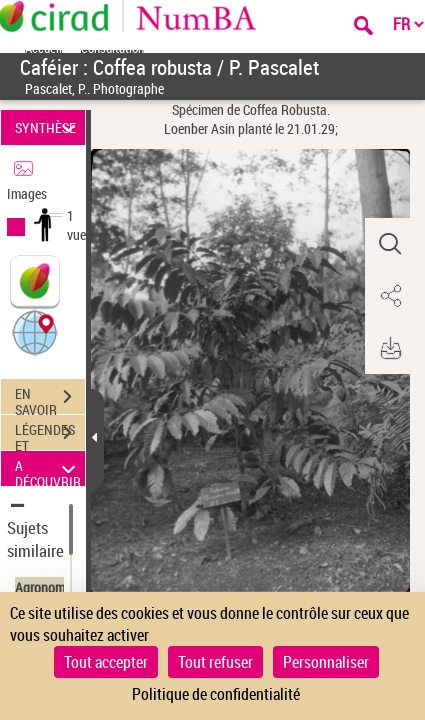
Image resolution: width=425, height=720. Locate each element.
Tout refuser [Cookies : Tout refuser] (215, 662)
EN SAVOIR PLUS (50, 399)
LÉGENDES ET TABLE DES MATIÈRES (50, 435)
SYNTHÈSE (48, 127)
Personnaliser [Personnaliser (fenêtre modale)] (326, 662)
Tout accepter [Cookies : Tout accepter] (106, 662)
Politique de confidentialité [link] (216, 694)
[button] (35, 331)
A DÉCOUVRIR (48, 468)
